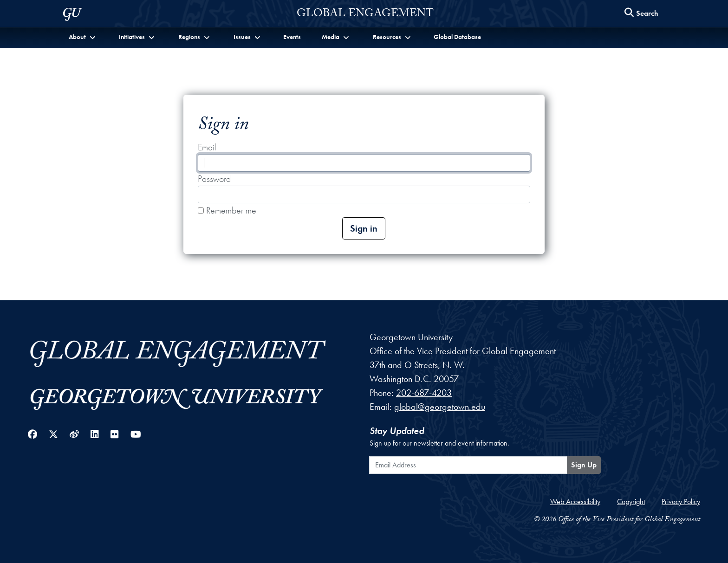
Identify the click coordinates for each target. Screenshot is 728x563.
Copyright (631, 502)
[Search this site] (642, 14)
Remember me (227, 210)
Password (214, 179)
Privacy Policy (681, 502)
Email (207, 147)
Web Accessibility (575, 502)
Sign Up (584, 465)
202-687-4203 (424, 393)
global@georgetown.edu (440, 407)
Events (292, 37)
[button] (83, 37)
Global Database (457, 37)
